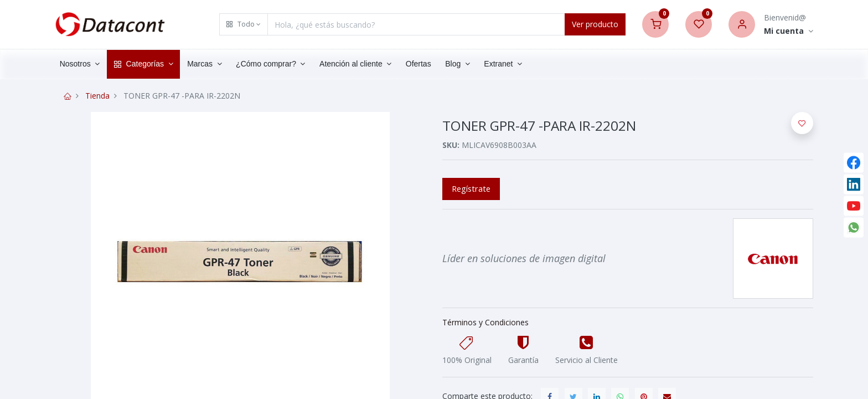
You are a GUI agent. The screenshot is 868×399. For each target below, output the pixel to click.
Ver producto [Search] (595, 24)
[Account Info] (789, 31)
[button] (244, 24)
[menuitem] (421, 64)
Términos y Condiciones (485, 322)
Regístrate (471, 188)
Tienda (97, 96)
